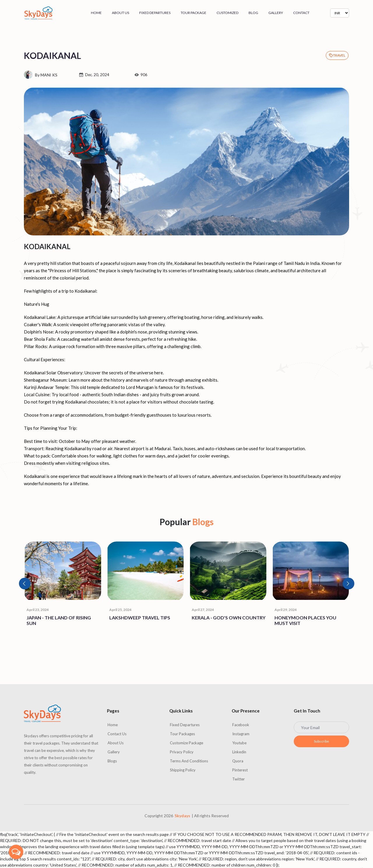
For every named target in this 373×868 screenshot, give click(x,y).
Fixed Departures (155, 13)
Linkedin (239, 752)
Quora (238, 761)
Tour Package (193, 13)
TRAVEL (337, 55)
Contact (301, 13)
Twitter (239, 779)
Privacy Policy (182, 752)
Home (96, 13)
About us (120, 13)
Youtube (239, 743)
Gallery (276, 13)
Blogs (112, 761)
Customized (227, 13)
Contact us (117, 734)
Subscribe (321, 741)
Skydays (182, 816)
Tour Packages (182, 734)
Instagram (241, 734)
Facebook (241, 725)
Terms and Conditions (189, 761)
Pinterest (240, 770)
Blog (253, 13)
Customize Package (186, 743)
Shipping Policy (183, 770)
